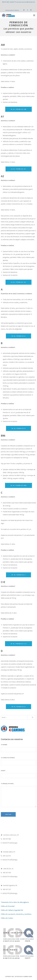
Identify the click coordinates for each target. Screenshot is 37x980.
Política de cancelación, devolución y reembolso (16, 914)
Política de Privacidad (8, 906)
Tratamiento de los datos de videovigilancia (15, 902)
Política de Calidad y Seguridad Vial (12, 910)
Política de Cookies (7, 918)
